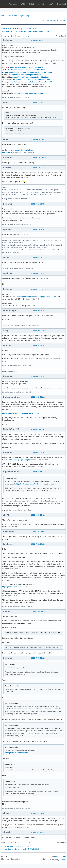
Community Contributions (24, 28)
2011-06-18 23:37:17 (39, 40)
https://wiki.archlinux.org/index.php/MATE (26, 67)
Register (22, 16)
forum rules (15, 150)
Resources (6, 152)
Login (28, 16)
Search (15, 16)
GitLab (31, 4)
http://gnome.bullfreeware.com (14, 587)
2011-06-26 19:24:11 (39, 429)
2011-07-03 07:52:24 (39, 612)
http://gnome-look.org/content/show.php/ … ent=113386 (34, 297)
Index (3, 16)
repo (26, 381)
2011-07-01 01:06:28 (39, 532)
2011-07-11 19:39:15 (39, 832)
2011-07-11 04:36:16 (39, 813)
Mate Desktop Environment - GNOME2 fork (26, 31)
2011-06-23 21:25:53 (39, 346)
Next (29, 36)
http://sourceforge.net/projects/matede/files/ (33, 79)
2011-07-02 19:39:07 (39, 544)
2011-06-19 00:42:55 (39, 168)
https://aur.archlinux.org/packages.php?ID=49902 (26, 70)
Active (52, 21)
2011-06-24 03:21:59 (39, 397)
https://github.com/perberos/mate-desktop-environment (30, 72)
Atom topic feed (60, 856)
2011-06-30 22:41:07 (39, 515)
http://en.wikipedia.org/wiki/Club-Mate (29, 93)
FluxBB (63, 860)
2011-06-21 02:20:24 (39, 273)
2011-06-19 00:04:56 (39, 139)
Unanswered (61, 21)
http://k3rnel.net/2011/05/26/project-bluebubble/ (21, 413)
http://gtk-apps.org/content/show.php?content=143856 (31, 82)
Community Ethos (27, 150)
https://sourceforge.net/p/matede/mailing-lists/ (31, 77)
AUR (51, 4)
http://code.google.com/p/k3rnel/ (21, 460)
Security (42, 4)
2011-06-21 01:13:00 (39, 257)
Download (62, 4)
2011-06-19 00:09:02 (39, 158)
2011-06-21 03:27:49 (39, 289)
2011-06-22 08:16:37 (39, 331)
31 (23, 36)
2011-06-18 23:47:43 (39, 103)
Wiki (23, 4)
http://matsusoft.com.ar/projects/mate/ (26, 75)
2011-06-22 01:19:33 (39, 311)
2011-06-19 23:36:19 (39, 230)
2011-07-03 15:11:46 (39, 658)
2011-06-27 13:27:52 (39, 471)
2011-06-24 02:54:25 (39, 376)
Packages (13, 4)
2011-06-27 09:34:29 (39, 452)
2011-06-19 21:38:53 (39, 204)
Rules (9, 16)
